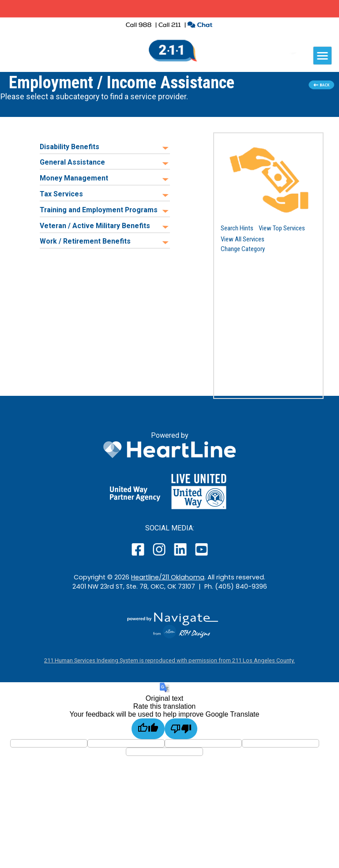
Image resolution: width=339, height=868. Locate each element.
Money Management (74, 178)
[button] (268, 180)
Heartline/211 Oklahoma (168, 577)
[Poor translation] (181, 729)
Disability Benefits (70, 147)
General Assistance (72, 162)
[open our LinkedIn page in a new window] (181, 555)
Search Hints (237, 228)
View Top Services (282, 228)
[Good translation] (148, 729)
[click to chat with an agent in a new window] (200, 26)
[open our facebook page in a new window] (139, 555)
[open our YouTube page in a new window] (201, 555)
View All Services (243, 239)
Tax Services (61, 194)
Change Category (243, 249)
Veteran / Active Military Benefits (95, 226)
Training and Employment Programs (99, 210)
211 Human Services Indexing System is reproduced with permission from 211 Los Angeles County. (169, 660)
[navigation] (322, 56)
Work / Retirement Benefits (85, 241)
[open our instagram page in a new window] (160, 555)
